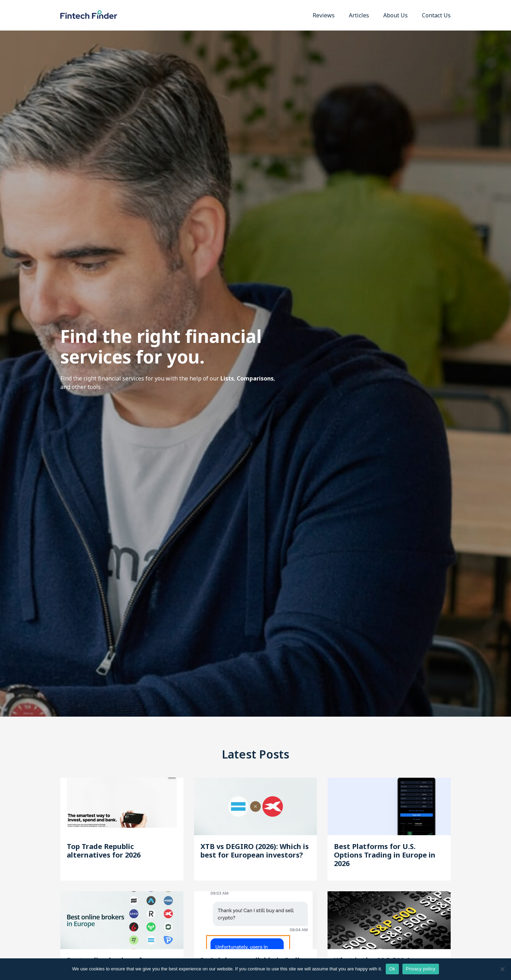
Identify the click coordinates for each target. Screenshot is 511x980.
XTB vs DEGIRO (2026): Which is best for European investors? (255, 851)
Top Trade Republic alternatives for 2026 (104, 851)
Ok (392, 969)
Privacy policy (421, 969)
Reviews (324, 15)
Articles (359, 15)
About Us (395, 15)
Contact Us (436, 15)
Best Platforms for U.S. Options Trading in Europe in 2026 (385, 855)
